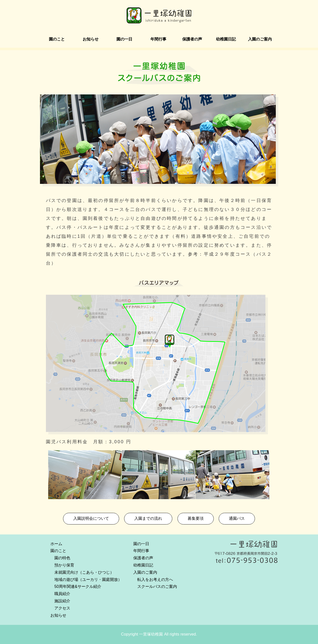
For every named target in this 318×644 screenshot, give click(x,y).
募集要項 (196, 518)
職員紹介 (62, 594)
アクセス (62, 608)
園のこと (57, 39)
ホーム (56, 544)
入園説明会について (91, 518)
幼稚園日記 (226, 39)
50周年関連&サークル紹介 (78, 586)
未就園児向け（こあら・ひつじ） (84, 572)
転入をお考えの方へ (155, 580)
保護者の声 (192, 39)
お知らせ (91, 39)
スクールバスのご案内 (157, 586)
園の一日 (124, 39)
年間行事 (158, 39)
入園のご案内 (260, 39)
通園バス (237, 518)
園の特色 (62, 558)
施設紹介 (62, 601)
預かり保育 (64, 565)
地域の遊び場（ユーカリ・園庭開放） (88, 580)
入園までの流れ (148, 518)
